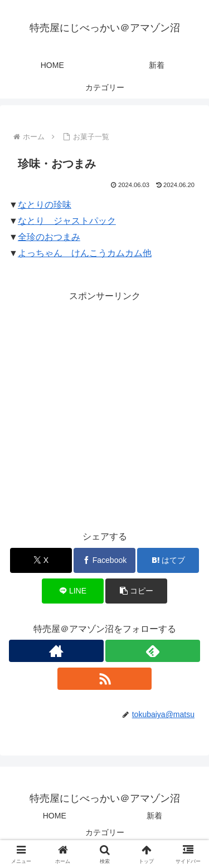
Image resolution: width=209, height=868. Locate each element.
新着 (154, 816)
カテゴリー (105, 832)
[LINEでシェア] (73, 591)
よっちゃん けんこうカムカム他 (85, 253)
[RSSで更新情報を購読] (105, 679)
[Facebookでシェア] (104, 560)
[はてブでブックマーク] (168, 560)
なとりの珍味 (45, 205)
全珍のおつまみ (49, 237)
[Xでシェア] (41, 560)
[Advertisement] (104, 408)
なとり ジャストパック (67, 221)
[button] (136, 591)
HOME (55, 816)
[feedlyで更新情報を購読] (153, 651)
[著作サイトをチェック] (56, 651)
